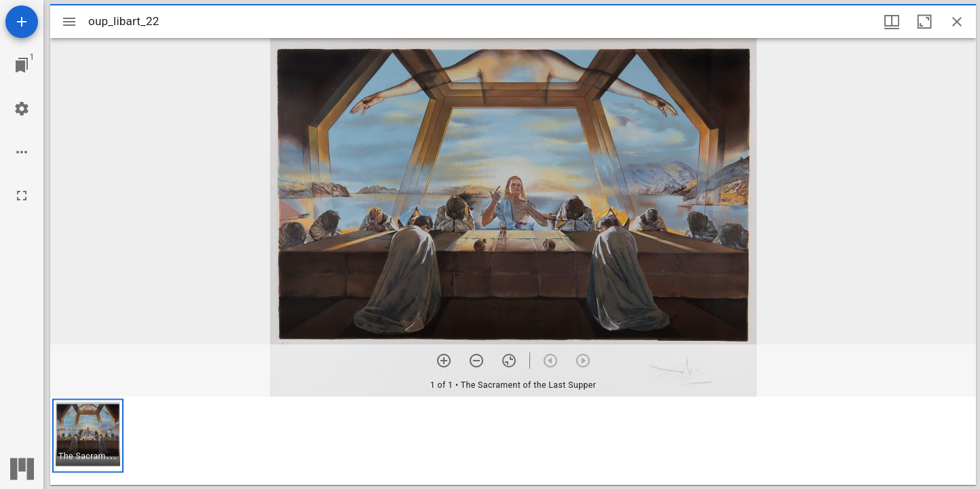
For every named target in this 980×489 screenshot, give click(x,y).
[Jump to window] (22, 65)
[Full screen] (22, 196)
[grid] (513, 441)
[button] (88, 436)
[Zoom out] (476, 361)
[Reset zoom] (509, 361)
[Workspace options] (22, 152)
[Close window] (957, 22)
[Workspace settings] (22, 109)
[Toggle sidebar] (69, 22)
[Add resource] (22, 22)
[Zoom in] (444, 361)
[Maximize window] (924, 22)
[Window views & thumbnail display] (892, 22)
